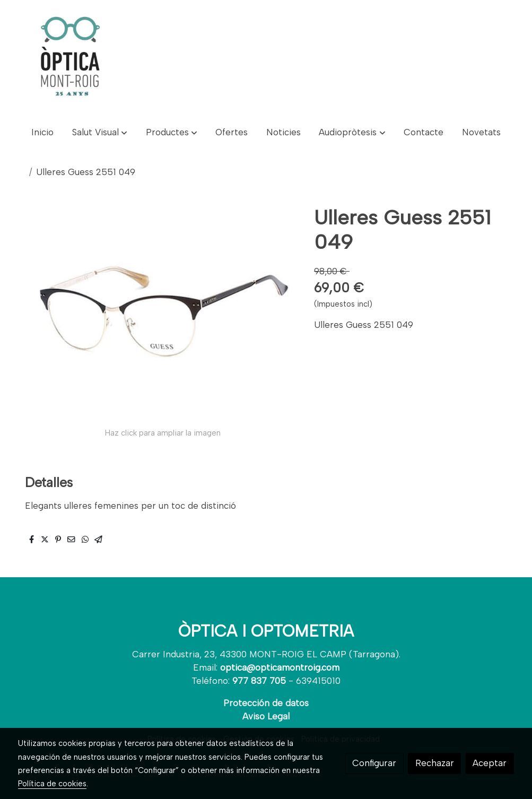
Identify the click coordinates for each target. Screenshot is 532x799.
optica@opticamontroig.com (280, 667)
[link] (70, 58)
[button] (100, 132)
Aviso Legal (266, 716)
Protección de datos (266, 703)
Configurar (374, 763)
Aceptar (490, 763)
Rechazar (435, 763)
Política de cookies (52, 784)
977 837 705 (259, 681)
